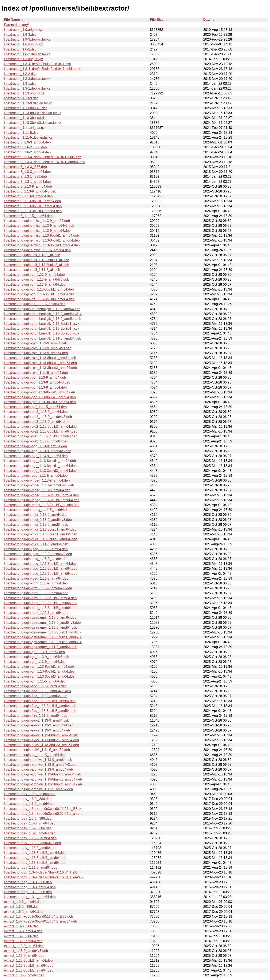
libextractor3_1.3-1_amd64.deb (27, 182)
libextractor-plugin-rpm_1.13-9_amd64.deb (36, 353)
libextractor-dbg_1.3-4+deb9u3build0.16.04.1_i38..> (43, 872)
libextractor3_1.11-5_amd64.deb (28, 216)
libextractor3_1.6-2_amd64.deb (27, 152)
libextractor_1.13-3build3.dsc (26, 118)
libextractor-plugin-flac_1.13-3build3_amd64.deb (40, 711)
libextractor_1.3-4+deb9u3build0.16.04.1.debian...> (42, 69)
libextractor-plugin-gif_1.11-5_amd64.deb (35, 681)
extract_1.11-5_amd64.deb (24, 975)
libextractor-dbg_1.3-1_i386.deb (28, 892)
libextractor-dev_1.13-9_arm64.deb (30, 838)
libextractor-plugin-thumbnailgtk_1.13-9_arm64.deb (42, 309)
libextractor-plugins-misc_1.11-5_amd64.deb (37, 250)
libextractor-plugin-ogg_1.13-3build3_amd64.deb (40, 471)
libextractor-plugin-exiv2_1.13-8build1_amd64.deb (41, 740)
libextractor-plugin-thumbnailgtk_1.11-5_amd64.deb (43, 338)
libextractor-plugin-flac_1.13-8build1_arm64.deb (40, 701)
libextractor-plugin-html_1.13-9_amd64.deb (36, 593)
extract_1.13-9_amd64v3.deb (26, 951)
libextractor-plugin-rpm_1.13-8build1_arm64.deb (40, 358)
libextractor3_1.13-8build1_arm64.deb (32, 201)
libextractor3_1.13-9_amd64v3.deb (30, 191)
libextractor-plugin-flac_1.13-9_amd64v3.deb (37, 691)
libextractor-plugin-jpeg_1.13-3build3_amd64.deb (41, 574)
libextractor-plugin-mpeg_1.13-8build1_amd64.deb (42, 500)
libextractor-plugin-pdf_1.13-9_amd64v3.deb (37, 382)
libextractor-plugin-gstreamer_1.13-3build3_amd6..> (43, 642)
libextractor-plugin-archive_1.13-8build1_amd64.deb (43, 779)
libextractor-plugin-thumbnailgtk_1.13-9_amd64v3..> (43, 314)
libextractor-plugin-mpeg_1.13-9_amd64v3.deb (39, 485)
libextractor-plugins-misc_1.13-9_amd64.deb (37, 231)
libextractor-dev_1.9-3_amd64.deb (30, 794)
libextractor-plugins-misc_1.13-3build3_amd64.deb (42, 245)
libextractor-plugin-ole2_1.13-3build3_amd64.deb (41, 436)
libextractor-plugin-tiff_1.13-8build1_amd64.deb (39, 294)
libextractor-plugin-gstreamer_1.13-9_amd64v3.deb (42, 623)
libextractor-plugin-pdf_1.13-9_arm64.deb (35, 377)
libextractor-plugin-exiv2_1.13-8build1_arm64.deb (41, 735)
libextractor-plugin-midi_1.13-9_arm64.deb (36, 515)
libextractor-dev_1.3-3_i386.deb (28, 818)
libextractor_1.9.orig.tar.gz (23, 30)
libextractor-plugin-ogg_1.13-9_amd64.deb (36, 456)
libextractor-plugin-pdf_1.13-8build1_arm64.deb (39, 392)
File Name (12, 20)
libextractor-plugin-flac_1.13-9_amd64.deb (36, 696)
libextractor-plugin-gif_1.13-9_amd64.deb (35, 662)
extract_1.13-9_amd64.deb (24, 956)
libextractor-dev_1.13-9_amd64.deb (31, 848)
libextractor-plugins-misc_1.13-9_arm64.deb (37, 221)
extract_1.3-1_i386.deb (21, 936)
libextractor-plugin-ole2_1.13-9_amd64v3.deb (38, 417)
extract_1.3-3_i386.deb (21, 926)
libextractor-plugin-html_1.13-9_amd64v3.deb (38, 588)
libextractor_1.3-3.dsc (20, 74)
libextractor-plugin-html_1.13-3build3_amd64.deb (41, 608)
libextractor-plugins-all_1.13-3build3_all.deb (37, 265)
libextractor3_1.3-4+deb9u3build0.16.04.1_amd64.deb (45, 162)
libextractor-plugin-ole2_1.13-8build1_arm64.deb (40, 427)
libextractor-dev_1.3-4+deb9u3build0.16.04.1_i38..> (43, 809)
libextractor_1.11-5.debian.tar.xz (28, 137)
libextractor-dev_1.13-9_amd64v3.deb (32, 843)
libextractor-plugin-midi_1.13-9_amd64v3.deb (38, 520)
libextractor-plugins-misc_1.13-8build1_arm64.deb (41, 235)
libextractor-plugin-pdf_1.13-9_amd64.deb (35, 387)
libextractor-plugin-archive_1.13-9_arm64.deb (38, 760)
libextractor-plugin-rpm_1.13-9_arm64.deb (36, 343)
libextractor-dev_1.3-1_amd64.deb (30, 833)
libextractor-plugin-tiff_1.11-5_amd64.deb (35, 304)
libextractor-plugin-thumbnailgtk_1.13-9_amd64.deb (43, 319)
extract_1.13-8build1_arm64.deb (28, 960)
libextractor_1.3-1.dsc (20, 84)
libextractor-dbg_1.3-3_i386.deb (28, 882)
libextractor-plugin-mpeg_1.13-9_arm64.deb (37, 480)
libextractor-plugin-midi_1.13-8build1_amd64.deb (41, 534)
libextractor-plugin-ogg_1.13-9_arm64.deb (35, 446)
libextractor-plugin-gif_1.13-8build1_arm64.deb (39, 667)
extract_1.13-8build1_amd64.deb (29, 966)
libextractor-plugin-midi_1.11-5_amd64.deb (36, 544)
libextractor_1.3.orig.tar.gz (23, 59)
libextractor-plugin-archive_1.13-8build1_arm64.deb (43, 774)
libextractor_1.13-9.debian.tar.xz (28, 103)
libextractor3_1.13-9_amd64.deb (28, 196)
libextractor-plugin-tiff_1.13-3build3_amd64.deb (39, 299)
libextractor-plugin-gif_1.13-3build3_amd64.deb (39, 676)
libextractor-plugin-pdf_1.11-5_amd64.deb (35, 407)
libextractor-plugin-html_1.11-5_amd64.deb (36, 613)
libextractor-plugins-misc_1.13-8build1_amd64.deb (42, 240)
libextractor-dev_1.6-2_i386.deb (28, 799)
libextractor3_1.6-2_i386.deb (25, 147)
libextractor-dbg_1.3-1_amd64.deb (30, 897)
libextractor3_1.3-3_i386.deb (25, 167)
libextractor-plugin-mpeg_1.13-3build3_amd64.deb (42, 505)
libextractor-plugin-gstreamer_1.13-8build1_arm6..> (42, 632)
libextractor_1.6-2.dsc (20, 49)
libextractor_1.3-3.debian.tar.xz (27, 79)
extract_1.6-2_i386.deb (21, 907)
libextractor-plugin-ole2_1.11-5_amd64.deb (36, 441)
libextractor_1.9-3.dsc (20, 35)
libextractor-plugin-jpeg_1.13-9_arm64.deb (36, 549)
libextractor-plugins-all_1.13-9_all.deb (32, 255)
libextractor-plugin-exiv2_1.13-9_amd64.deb (37, 730)
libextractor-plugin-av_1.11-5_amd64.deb (35, 755)
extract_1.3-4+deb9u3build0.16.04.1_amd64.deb (40, 921)
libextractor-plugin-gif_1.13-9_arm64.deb (34, 652)
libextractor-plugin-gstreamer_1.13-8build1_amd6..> (43, 637)
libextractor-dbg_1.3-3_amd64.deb (30, 887)
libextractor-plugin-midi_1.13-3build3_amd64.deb (41, 539)
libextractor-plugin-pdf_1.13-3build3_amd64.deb (40, 402)
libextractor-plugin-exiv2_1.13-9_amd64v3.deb (39, 725)
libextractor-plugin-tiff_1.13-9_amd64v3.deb (36, 279)
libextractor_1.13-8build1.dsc (26, 108)
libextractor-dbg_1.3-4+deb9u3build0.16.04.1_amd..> (44, 877)
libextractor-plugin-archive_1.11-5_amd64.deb (38, 789)
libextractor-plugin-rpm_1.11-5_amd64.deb (36, 373)
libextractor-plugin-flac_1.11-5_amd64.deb (36, 716)
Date (207, 20)
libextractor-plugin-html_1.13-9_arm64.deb (36, 583)
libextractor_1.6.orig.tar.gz (23, 44)
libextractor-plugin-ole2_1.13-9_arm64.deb (36, 412)
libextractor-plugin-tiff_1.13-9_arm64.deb (34, 275)
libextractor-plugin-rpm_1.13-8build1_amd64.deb (40, 363)
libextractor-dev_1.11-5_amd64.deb (31, 867)
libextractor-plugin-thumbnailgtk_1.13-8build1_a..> (41, 324)
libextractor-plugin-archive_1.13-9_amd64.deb (38, 769)
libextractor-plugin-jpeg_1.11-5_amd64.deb (36, 578)
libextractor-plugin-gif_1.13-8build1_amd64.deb (39, 671)
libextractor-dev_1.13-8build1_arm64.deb (35, 853)
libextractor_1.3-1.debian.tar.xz (27, 88)
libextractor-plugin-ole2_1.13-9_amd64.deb (36, 422)
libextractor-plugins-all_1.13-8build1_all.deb (37, 260)
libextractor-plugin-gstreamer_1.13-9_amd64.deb (41, 627)
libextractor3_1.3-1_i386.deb (25, 177)
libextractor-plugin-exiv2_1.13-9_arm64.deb (37, 720)
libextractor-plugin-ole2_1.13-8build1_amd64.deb (41, 431)
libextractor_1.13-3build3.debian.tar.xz (32, 123)
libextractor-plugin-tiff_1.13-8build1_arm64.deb (39, 289)
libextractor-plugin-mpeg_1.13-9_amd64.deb (37, 490)
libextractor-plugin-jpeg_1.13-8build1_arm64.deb (40, 564)
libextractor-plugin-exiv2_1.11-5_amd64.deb (37, 750)
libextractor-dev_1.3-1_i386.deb (28, 828)
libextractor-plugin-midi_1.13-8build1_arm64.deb (40, 529)
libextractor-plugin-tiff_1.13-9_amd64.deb (35, 285)
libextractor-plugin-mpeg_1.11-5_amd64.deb (37, 510)
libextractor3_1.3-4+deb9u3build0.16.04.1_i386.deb (43, 157)
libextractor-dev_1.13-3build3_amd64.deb (35, 863)
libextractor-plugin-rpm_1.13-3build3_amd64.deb (40, 368)
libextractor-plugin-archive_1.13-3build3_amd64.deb (43, 784)
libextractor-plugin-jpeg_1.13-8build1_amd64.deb (41, 568)
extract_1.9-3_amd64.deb (23, 902)
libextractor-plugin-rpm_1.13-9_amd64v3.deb (38, 348)
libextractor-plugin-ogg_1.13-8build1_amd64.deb (40, 466)
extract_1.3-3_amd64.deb (23, 931)
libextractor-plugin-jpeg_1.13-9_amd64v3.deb (38, 554)
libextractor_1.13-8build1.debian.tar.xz (32, 113)
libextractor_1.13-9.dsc (21, 98)
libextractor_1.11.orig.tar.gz (24, 128)
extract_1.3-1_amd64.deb (23, 941)
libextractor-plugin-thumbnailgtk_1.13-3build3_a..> (41, 333)
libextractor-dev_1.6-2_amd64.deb (30, 804)
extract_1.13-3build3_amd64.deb (29, 970)
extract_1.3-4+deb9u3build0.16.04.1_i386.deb (38, 917)
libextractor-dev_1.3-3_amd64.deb (30, 823)
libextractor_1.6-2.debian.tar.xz (27, 54)
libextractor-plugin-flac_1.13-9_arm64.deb (35, 686)
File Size (157, 20)
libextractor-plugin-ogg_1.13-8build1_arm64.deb (40, 461)
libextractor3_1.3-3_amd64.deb (27, 172)
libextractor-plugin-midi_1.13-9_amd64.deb (36, 525)
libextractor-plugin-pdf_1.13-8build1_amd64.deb (40, 397)
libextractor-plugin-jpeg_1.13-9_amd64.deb (36, 559)
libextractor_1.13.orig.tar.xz (24, 93)
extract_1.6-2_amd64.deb (23, 912)
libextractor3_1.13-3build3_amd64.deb (33, 211)
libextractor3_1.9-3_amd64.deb (27, 142)
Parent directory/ (16, 25)
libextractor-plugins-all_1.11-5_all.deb (32, 270)
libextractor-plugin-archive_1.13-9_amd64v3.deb (40, 765)
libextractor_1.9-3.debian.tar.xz (27, 39)
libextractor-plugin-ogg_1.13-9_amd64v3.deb (38, 451)
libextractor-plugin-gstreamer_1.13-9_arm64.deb (40, 618)
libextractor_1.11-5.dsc (21, 133)
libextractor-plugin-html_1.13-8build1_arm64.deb (40, 598)
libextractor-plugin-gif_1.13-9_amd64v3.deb (37, 657)
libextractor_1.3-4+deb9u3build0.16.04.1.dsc (37, 64)
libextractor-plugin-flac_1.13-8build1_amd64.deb (40, 706)
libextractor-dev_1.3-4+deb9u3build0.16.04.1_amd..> (44, 814)
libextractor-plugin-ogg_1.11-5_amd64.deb (36, 476)
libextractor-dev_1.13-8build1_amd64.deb (35, 858)
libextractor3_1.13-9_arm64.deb (28, 186)
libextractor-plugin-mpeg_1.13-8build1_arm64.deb (41, 495)
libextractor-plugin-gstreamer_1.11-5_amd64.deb (41, 647)
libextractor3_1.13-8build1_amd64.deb (33, 206)
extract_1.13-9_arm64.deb (24, 946)
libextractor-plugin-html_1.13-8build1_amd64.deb (41, 603)
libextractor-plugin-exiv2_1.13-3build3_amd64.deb (41, 745)
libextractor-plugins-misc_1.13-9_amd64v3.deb (39, 226)
